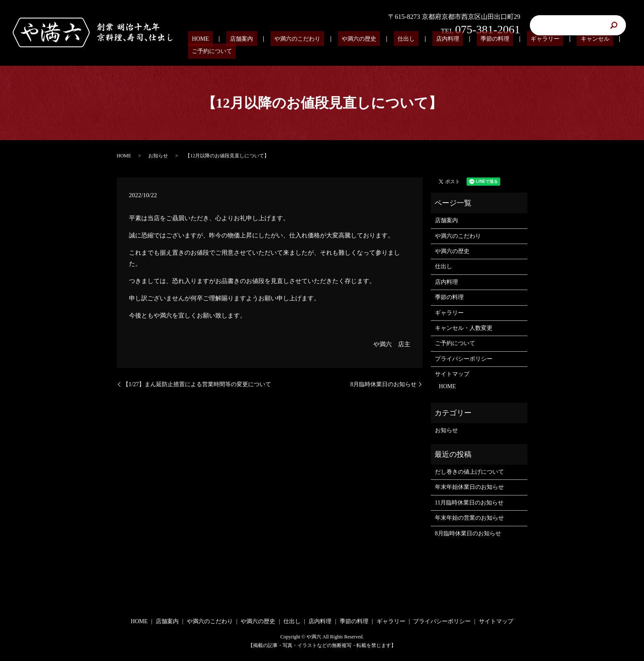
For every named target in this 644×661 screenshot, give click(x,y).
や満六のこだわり (304, 52)
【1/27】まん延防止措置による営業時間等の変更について (197, 384)
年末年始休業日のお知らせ (469, 487)
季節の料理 (471, 52)
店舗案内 (255, 52)
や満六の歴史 (357, 52)
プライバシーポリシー (464, 359)
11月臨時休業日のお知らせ (469, 503)
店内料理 (431, 52)
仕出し (397, 52)
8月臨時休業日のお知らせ (383, 384)
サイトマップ (452, 374)
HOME (221, 52)
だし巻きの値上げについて (469, 472)
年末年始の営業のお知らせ (469, 518)
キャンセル (556, 52)
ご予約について (604, 52)
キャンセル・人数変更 (464, 328)
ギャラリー (513, 52)
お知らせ (158, 156)
